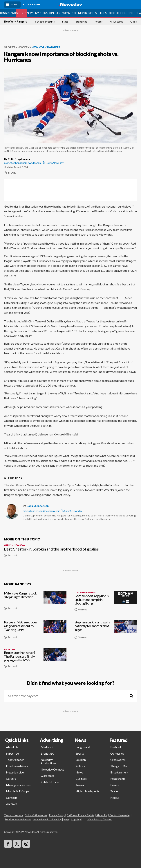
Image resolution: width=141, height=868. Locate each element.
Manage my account (19, 785)
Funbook (116, 747)
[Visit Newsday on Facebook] (8, 844)
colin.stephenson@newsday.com (23, 163)
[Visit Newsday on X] (17, 844)
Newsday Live (15, 772)
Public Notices (50, 782)
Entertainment (119, 772)
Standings (81, 22)
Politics (80, 766)
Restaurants (65, 13)
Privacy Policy (57, 815)
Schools (121, 13)
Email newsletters (17, 766)
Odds (134, 22)
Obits (131, 13)
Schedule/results (45, 22)
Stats (65, 22)
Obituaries (117, 753)
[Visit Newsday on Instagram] (26, 844)
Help (66, 819)
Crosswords (118, 760)
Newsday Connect (52, 769)
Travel (114, 791)
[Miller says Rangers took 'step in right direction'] (35, 603)
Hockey (23, 47)
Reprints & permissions (18, 819)
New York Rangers (16, 22)
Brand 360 (47, 753)
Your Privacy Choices (100, 819)
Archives (12, 804)
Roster (98, 22)
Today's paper (15, 760)
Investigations (45, 13)
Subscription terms (36, 815)
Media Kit (47, 747)
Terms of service (14, 815)
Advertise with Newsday (47, 819)
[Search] (131, 696)
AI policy (76, 819)
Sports (21, 13)
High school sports (87, 791)
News (31, 13)
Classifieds (48, 776)
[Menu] (12, 5)
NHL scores (116, 22)
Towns (80, 785)
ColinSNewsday (53, 163)
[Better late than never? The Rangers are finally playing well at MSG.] (35, 660)
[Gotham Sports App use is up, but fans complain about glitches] (106, 603)
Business (91, 13)
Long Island (8, 13)
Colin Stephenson (38, 506)
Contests (12, 798)
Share (10, 173)
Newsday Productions (48, 761)
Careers (11, 779)
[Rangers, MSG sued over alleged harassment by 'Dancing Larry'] (35, 631)
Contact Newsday (120, 815)
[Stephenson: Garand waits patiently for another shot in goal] (106, 631)
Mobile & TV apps (18, 791)
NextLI (115, 798)
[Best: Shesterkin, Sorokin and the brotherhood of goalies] (70, 549)
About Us (12, 747)
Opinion (79, 13)
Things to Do (106, 13)
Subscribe (12, 753)
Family (115, 785)
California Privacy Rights (81, 815)
